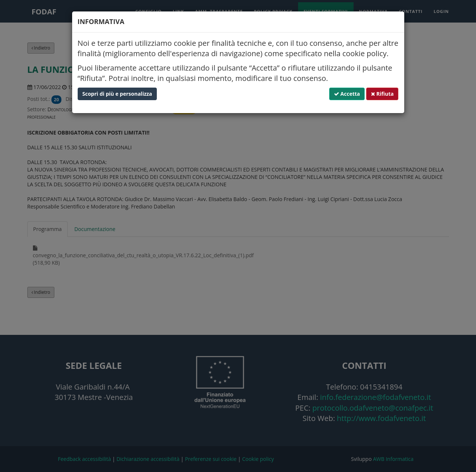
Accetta (347, 94)
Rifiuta (382, 94)
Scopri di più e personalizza (117, 94)
